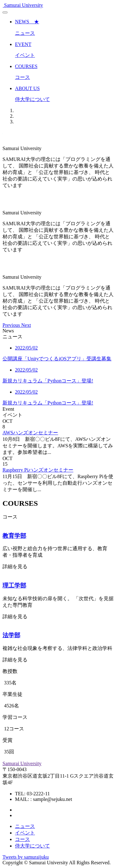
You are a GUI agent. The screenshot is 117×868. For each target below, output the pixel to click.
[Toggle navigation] (5, 12)
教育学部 (14, 536)
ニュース (25, 826)
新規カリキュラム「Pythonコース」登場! (48, 381)
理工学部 (14, 585)
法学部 (11, 635)
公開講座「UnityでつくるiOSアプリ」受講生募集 (57, 359)
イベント (25, 833)
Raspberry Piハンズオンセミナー (38, 470)
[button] (12, 325)
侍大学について (32, 846)
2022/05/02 (26, 348)
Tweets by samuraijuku (26, 857)
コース (22, 839)
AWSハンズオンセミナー (30, 433)
